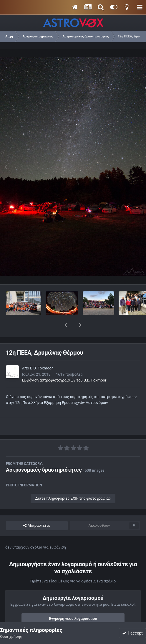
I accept (132, 633)
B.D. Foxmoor (41, 353)
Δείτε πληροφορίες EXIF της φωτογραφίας (73, 483)
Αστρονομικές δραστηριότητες (44, 454)
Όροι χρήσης (11, 636)
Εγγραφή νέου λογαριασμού (73, 603)
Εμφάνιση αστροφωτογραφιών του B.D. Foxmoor (64, 365)
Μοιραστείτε (37, 510)
